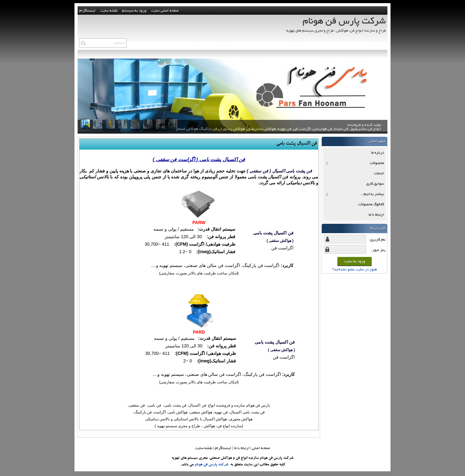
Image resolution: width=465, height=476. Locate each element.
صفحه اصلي (261, 448)
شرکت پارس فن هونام (212, 465)
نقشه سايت (109, 11)
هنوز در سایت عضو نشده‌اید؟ (355, 270)
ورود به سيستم (134, 11)
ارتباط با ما (242, 448)
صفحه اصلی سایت (165, 11)
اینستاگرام (87, 11)
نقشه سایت (204, 448)
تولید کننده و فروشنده (278, 130)
